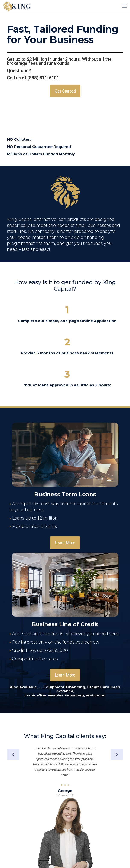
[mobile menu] (124, 6)
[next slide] (117, 754)
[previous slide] (13, 754)
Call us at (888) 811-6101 (33, 78)
